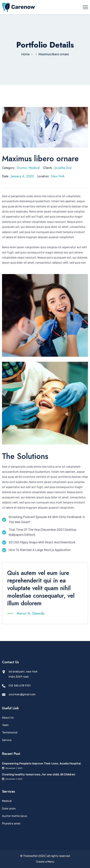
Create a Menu (45, 862)
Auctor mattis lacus (15, 816)
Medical (34, 168)
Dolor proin (9, 809)
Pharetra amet (11, 824)
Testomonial (10, 732)
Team (5, 725)
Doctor (22, 168)
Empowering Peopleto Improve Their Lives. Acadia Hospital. (42, 764)
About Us (8, 718)
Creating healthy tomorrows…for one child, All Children (39, 774)
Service (7, 740)
